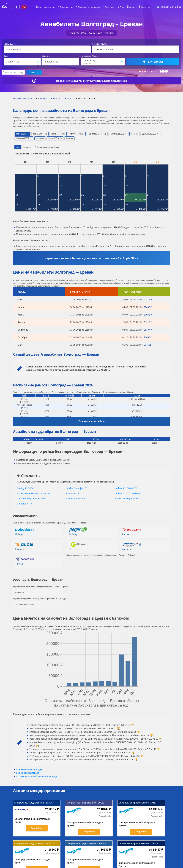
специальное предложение (111, 81)
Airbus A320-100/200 (126, 488)
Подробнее (37, 828)
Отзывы (133, 7)
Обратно (46, 56)
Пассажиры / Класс (90, 56)
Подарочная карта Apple (89, 7)
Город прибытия (100, 44)
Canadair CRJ (24, 504)
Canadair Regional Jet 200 (31, 498)
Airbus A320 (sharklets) (128, 493)
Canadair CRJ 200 (76, 498)
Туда (6, 56)
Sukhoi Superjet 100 (77, 488)
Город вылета (10, 44)
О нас (122, 7)
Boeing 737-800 (25, 488)
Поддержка (110, 7)
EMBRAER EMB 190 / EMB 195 (34, 493)
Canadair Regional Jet (127, 498)
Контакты (145, 7)
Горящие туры (67, 7)
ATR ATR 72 (73, 493)
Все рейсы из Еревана (28, 773)
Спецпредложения (47, 7)
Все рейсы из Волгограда (29, 769)
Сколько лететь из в (37, 776)
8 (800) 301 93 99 (171, 7)
